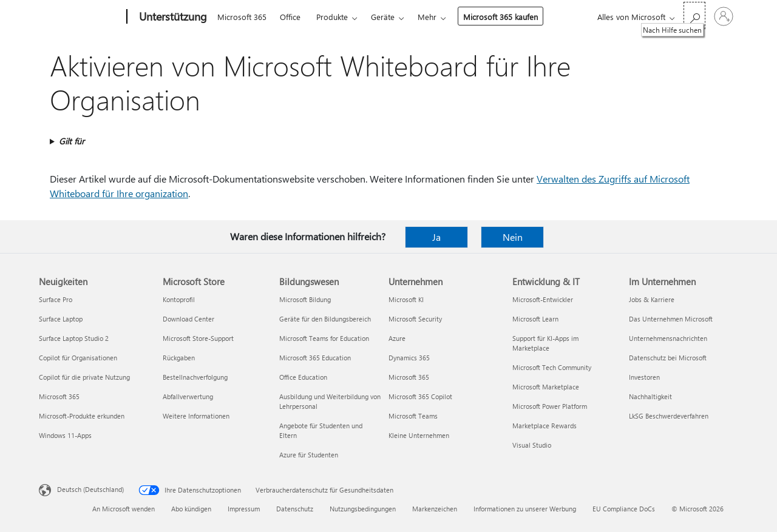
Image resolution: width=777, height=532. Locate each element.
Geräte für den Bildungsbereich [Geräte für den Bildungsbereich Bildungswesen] (325, 319)
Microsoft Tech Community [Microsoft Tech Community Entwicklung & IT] (552, 367)
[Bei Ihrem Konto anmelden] (724, 16)
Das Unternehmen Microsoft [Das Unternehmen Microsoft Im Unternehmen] (671, 319)
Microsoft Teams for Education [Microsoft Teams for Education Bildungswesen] (324, 338)
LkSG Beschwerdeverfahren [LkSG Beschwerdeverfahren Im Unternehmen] (669, 416)
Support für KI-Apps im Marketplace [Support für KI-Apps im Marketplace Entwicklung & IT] (545, 343)
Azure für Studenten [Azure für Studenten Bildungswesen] (309, 455)
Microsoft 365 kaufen (500, 17)
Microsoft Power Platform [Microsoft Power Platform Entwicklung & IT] (550, 406)
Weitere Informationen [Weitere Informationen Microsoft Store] (196, 416)
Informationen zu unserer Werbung (525, 509)
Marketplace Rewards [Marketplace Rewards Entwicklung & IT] (545, 426)
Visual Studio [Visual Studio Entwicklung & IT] (532, 445)
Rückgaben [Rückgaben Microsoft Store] (179, 358)
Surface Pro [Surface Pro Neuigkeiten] (56, 299)
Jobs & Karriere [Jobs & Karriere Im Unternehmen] (652, 299)
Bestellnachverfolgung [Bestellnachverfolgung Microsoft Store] (195, 377)
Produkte (332, 17)
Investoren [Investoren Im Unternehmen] (644, 377)
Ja (436, 237)
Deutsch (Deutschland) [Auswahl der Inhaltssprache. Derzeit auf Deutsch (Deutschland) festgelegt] (90, 489)
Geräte (383, 17)
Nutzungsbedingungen (363, 509)
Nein (513, 237)
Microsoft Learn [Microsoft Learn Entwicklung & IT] (535, 319)
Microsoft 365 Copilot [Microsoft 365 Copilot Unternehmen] (420, 396)
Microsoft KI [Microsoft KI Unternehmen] (406, 299)
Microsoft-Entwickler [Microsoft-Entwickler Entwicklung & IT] (543, 299)
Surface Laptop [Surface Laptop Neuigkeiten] (61, 319)
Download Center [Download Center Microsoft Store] (188, 319)
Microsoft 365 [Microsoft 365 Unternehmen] (409, 377)
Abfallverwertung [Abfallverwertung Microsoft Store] (188, 396)
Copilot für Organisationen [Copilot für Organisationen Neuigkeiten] (78, 358)
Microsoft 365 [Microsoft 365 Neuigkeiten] (59, 396)
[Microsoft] (80, 17)
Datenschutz (295, 509)
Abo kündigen (191, 509)
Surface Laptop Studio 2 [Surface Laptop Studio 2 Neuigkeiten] (74, 338)
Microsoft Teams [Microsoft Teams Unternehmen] (413, 416)
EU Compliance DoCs (624, 509)
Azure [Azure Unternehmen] (397, 338)
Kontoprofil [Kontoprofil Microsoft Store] (179, 299)
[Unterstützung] (172, 17)
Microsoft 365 (242, 17)
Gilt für (72, 141)
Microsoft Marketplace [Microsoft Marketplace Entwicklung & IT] (546, 387)
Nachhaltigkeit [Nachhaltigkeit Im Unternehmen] (650, 396)
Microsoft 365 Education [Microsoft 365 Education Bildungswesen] (315, 358)
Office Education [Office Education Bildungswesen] (303, 377)
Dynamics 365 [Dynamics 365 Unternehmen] (409, 358)
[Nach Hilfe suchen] (694, 15)
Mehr (427, 17)
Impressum (244, 509)
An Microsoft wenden (124, 509)
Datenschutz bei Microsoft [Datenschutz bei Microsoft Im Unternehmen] (668, 358)
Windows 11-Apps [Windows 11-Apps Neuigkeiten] (65, 435)
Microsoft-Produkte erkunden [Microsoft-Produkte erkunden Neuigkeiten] (82, 416)
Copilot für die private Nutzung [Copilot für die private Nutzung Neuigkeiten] (84, 377)
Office (290, 17)
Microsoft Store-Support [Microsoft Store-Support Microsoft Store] (198, 338)
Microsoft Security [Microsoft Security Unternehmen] (415, 319)
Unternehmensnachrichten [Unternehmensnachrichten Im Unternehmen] (668, 338)
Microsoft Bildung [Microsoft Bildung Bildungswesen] (305, 299)
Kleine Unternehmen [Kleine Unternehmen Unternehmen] (419, 435)
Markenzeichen (435, 509)
